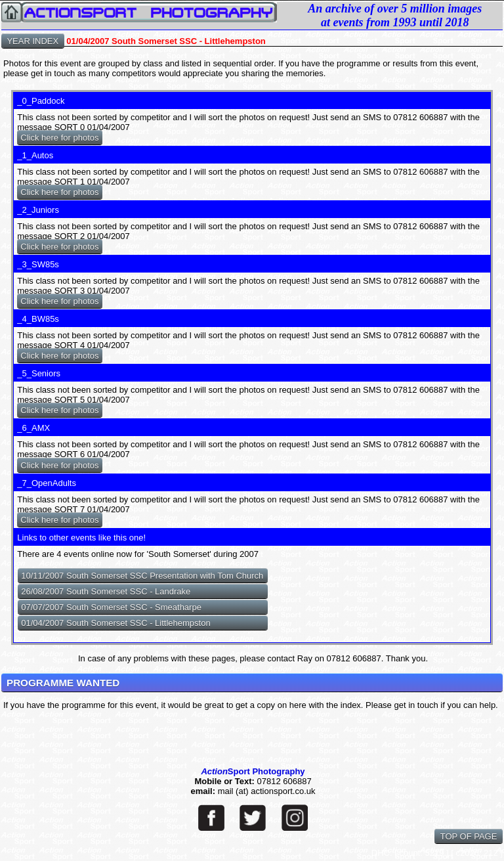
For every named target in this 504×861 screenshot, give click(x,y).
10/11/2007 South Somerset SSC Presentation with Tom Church (142, 576)
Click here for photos (59, 138)
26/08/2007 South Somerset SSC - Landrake (106, 591)
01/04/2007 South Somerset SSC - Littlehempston (115, 623)
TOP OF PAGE (469, 836)
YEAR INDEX (33, 41)
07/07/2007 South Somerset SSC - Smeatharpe (111, 607)
